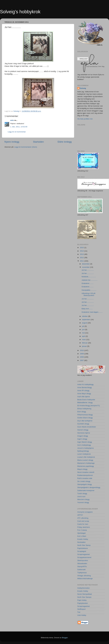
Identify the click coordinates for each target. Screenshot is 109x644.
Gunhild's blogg (83, 424)
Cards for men (83, 524)
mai (84, 333)
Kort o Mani (82, 536)
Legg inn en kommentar (17, 132)
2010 (82, 350)
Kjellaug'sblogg (83, 451)
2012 (82, 258)
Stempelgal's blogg (85, 484)
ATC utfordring (83, 518)
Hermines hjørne (84, 433)
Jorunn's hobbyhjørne (85, 448)
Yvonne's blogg (83, 502)
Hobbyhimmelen (84, 588)
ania (12, 120)
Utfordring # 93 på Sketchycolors (88, 294)
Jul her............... (88, 270)
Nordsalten (81, 542)
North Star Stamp (84, 545)
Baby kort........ (87, 309)
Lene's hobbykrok (84, 454)
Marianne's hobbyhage (86, 463)
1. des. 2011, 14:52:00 (19, 127)
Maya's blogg (82, 469)
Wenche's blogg (83, 499)
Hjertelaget (81, 533)
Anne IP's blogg (83, 391)
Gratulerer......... (88, 283)
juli (83, 326)
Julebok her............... (90, 280)
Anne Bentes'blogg (84, 387)
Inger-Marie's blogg (85, 442)
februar (85, 343)
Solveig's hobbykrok (20, 12)
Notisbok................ (89, 277)
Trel (79, 612)
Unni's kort (81, 497)
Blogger (65, 638)
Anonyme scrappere (85, 512)
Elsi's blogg (82, 412)
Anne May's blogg (84, 394)
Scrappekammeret (84, 557)
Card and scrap (83, 521)
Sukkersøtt (81, 570)
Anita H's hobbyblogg (85, 384)
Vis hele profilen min (85, 119)
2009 (82, 354)
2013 (82, 254)
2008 (82, 357)
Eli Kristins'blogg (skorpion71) (89, 406)
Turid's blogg (82, 494)
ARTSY (80, 515)
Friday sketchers (84, 527)
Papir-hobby (82, 600)
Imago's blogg (83, 436)
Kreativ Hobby (83, 539)
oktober (85, 316)
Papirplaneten (83, 603)
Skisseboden (82, 563)
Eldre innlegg (65, 142)
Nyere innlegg (12, 142)
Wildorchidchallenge (85, 579)
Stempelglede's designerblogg (89, 487)
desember (86, 264)
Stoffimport (81, 609)
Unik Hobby (82, 615)
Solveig (83, 88)
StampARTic (82, 567)
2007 (82, 360)
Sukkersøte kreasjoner (86, 490)
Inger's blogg (82, 439)
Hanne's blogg (83, 430)
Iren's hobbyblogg (84, 445)
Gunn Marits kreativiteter (87, 427)
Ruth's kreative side (85, 478)
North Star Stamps (84, 597)
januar (85, 346)
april (84, 336)
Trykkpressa (82, 573)
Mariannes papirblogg (86, 466)
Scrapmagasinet (84, 554)
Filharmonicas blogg (85, 415)
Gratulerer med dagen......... (92, 312)
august (85, 323)
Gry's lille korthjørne (85, 421)
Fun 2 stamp (82, 530)
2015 (82, 248)
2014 (82, 251)
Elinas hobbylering (84, 409)
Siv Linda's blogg (84, 481)
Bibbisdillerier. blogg (85, 403)
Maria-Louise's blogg (85, 460)
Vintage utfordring (84, 576)
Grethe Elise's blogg (85, 418)
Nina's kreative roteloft (86, 472)
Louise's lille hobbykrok (86, 457)
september (86, 320)
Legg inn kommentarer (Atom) (26, 147)
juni (84, 330)
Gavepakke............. (89, 290)
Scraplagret (82, 551)
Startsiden (38, 142)
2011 (82, 261)
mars (84, 340)
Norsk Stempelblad (85, 594)
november (86, 267)
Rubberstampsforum (85, 475)
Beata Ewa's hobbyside (86, 400)
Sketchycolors (83, 560)
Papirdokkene (83, 548)
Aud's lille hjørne (84, 397)
